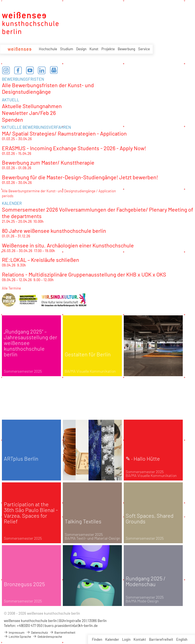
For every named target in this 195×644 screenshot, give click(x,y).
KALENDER (12, 203)
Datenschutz (37, 632)
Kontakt (140, 639)
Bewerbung (126, 49)
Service (144, 49)
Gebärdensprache (47, 636)
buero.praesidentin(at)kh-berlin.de (71, 626)
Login (126, 639)
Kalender (112, 639)
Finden (97, 639)
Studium (67, 49)
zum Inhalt (0, 0)
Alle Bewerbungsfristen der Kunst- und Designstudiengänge (48, 88)
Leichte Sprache (17, 636)
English (182, 639)
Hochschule (48, 49)
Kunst (94, 49)
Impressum (14, 632)
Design (81, 49)
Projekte (108, 49)
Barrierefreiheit (161, 639)
